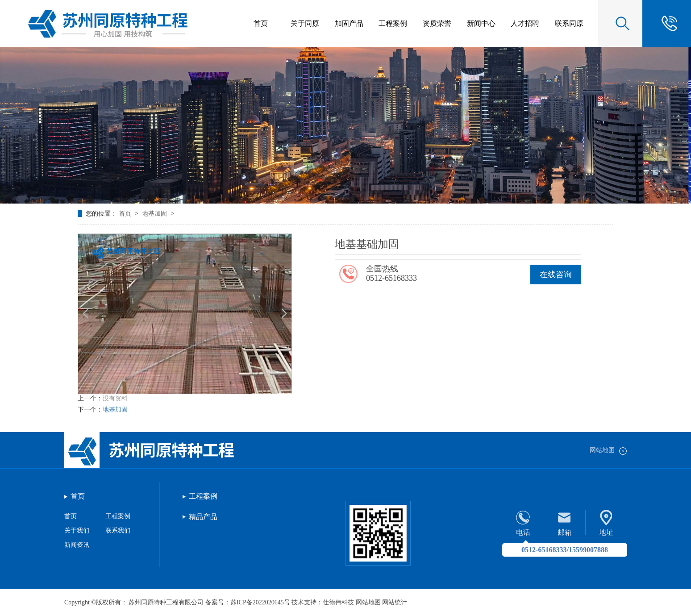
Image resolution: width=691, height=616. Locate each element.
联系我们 (118, 531)
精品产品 (203, 517)
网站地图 (608, 450)
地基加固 (155, 214)
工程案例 (118, 516)
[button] (284, 314)
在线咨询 (556, 275)
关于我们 (77, 531)
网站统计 (395, 602)
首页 (126, 214)
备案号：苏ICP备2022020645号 (248, 602)
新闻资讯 (77, 545)
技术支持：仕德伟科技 (323, 602)
